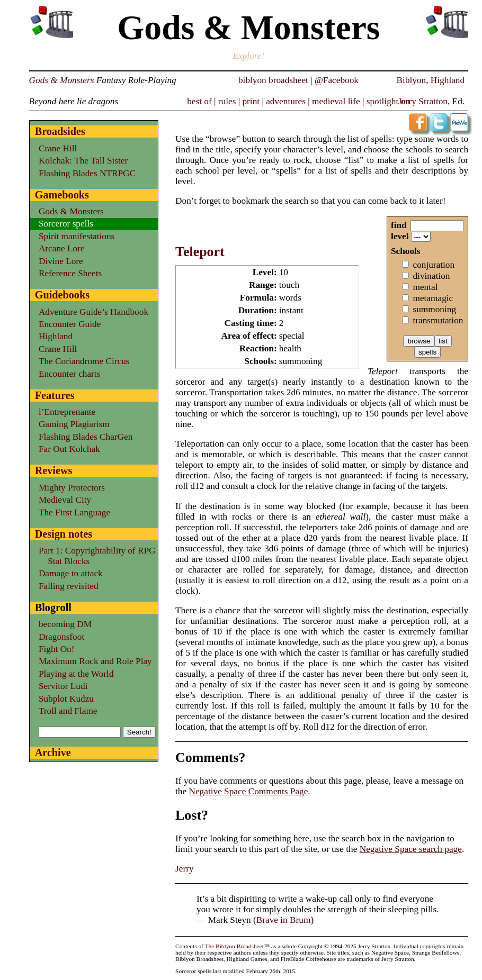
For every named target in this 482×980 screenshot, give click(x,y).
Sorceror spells (66, 224)
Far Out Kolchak (69, 449)
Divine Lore (61, 261)
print (251, 101)
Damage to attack (71, 573)
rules (227, 101)
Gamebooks (62, 195)
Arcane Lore (62, 248)
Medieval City (65, 500)
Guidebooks (62, 295)
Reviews (54, 470)
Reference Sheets (70, 273)
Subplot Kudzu (66, 699)
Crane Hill (58, 148)
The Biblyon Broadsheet (234, 946)
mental (425, 287)
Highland (448, 80)
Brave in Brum (284, 920)
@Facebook (337, 80)
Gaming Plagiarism (74, 424)
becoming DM (65, 624)
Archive (53, 752)
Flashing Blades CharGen (86, 437)
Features (55, 395)
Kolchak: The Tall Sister (83, 161)
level (400, 236)
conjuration (434, 265)
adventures (286, 101)
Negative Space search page (411, 849)
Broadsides (60, 131)
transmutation (438, 320)
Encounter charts (70, 374)
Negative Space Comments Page (248, 791)
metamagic (433, 298)
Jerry (185, 869)
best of (199, 101)
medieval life (336, 101)
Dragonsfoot (61, 637)
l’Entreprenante (67, 412)
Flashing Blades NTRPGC (87, 173)
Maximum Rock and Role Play (95, 661)
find (399, 225)
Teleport (200, 252)
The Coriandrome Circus (84, 361)
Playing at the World (76, 674)
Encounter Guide (70, 324)
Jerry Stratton (423, 101)
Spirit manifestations (77, 236)
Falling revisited (69, 586)
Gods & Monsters (62, 80)
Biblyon (412, 80)
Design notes (64, 534)
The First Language (74, 512)
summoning (434, 309)
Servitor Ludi (63, 686)
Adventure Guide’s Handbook (93, 312)
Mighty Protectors (72, 488)
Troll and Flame (68, 711)
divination (431, 276)
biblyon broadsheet (273, 80)
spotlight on (388, 101)
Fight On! (57, 649)
